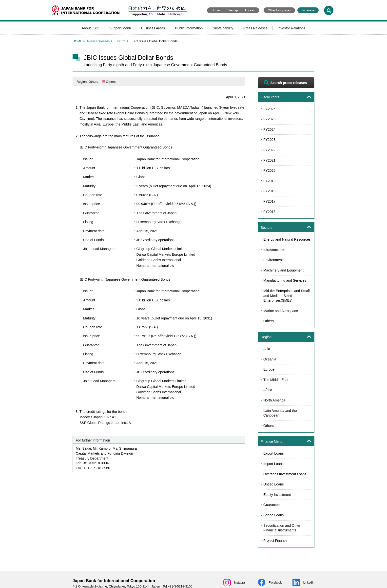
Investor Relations (291, 28)
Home (216, 10)
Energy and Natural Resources (287, 239)
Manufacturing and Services (285, 280)
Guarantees (272, 505)
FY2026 (269, 109)
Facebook (275, 583)
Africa (268, 390)
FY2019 (269, 181)
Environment (273, 260)
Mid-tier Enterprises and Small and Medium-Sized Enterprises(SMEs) (287, 296)
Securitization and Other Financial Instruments (282, 528)
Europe (269, 369)
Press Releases (255, 28)
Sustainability (223, 28)
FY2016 (269, 212)
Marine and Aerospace (281, 311)
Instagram (241, 583)
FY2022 (269, 150)
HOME (77, 41)
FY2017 (269, 201)
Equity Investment (277, 495)
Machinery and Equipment (283, 270)
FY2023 (269, 140)
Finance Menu (272, 441)
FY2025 (269, 119)
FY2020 (269, 170)
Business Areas (153, 28)
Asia (267, 349)
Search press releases (289, 83)
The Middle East (276, 380)
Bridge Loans (274, 515)
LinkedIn (309, 583)
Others (269, 321)
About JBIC (90, 28)
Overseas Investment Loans (285, 474)
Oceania (270, 359)
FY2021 (120, 41)
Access (250, 10)
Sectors (266, 228)
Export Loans (274, 453)
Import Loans (273, 464)
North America (274, 400)
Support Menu (120, 28)
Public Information (189, 28)
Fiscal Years (270, 97)
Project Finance (275, 541)
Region (266, 337)
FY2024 (269, 129)
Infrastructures (274, 250)
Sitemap (232, 10)
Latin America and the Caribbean (280, 413)
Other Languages (279, 10)
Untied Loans (274, 484)
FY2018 (269, 191)
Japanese (308, 10)
